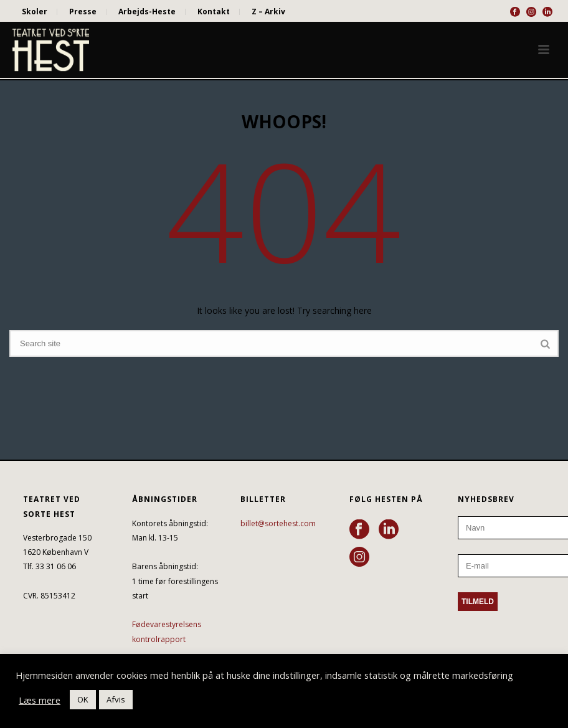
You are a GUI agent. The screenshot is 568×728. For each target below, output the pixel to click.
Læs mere (40, 700)
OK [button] (83, 699)
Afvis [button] (116, 699)
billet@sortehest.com (278, 523)
